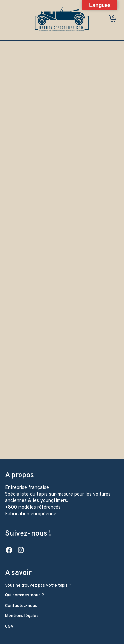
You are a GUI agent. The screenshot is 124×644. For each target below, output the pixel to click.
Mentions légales (22, 616)
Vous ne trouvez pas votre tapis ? (38, 586)
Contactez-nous (21, 606)
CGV (9, 627)
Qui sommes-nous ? (24, 595)
